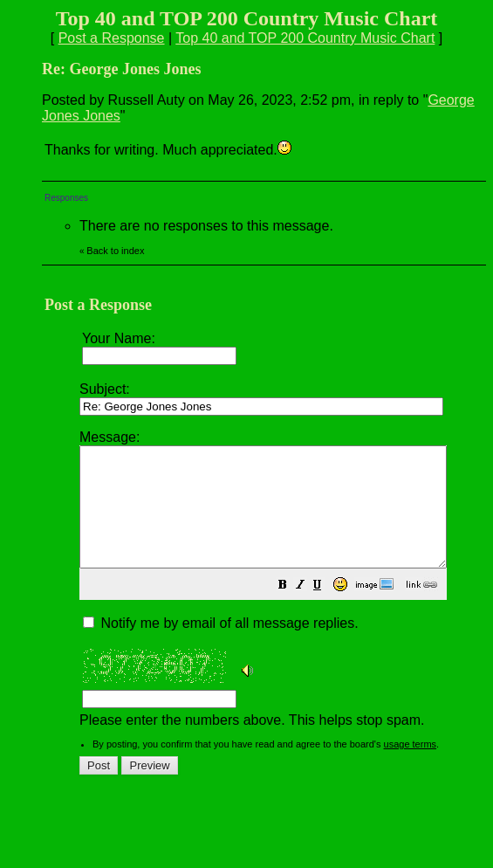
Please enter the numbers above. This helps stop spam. (285, 590)
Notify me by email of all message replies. (221, 647)
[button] (326, 610)
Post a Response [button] (112, 38)
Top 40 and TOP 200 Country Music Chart (305, 38)
